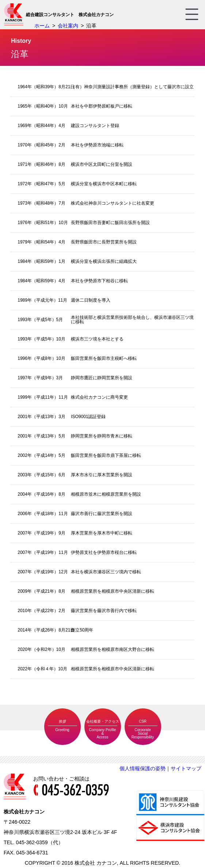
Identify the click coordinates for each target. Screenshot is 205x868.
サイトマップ (186, 768)
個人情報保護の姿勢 (143, 768)
